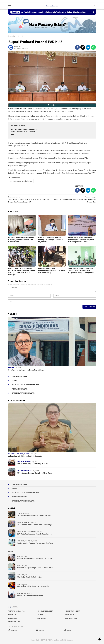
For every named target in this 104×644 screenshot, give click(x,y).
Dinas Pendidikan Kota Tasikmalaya (26, 385)
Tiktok (68, 630)
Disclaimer (13, 618)
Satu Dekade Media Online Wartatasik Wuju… (35, 525)
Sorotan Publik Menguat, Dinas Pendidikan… (27, 370)
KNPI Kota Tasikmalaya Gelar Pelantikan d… (34, 534)
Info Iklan (12, 615)
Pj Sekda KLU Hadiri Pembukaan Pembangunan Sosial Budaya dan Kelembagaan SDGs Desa (81, 240)
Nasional (20, 532)
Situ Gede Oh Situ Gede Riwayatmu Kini (33, 586)
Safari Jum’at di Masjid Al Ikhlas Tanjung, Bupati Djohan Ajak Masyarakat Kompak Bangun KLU (29, 199)
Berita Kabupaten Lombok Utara (21, 181)
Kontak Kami (41, 618)
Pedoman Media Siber (45, 611)
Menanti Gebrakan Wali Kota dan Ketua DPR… (35, 559)
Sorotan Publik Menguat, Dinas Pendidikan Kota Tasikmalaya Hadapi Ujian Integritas (55, 12)
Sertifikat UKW (14, 622)
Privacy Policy (71, 615)
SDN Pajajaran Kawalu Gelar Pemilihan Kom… (35, 473)
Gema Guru (20, 471)
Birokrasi (12, 454)
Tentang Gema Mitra (16, 611)
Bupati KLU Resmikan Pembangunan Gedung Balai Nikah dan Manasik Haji (24, 132)
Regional (11, 368)
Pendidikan (19, 454)
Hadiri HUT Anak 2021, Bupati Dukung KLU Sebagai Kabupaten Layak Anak (51, 240)
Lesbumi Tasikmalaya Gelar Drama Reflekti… (35, 516)
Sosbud (19, 513)
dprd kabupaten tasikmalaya (23, 393)
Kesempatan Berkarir (73, 611)
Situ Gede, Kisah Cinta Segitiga (29, 577)
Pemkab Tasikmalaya (20, 389)
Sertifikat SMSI (71, 618)
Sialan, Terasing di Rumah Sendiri (30, 595)
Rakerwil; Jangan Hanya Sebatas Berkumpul (35, 568)
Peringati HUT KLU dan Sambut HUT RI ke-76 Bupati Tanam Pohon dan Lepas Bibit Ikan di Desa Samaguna (22, 271)
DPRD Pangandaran (19, 377)
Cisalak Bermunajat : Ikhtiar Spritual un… (33, 464)
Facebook (13, 630)
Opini (18, 557)
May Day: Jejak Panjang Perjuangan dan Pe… (35, 543)
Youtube (40, 630)
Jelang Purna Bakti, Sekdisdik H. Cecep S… (26, 456)
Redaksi (40, 615)
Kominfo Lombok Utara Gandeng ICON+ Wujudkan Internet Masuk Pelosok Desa (21, 240)
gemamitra (16, 381)
